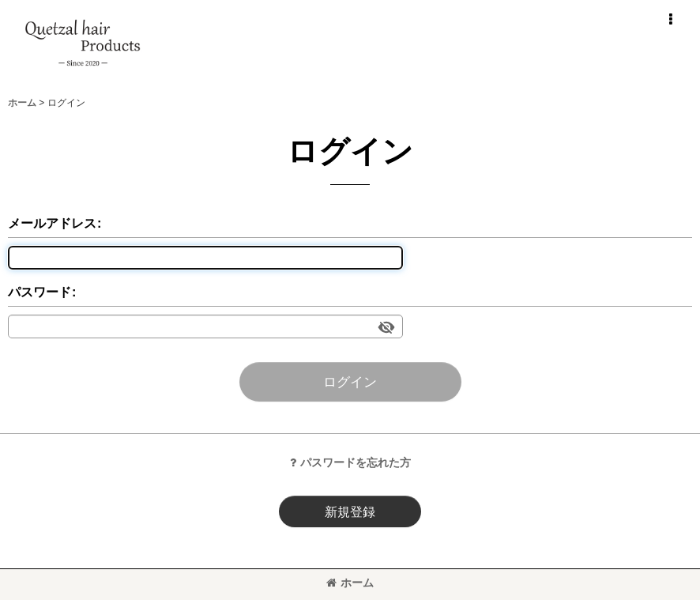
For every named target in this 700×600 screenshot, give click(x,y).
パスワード (40, 292)
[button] (670, 20)
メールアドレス (52, 223)
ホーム (350, 583)
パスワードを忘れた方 (350, 462)
